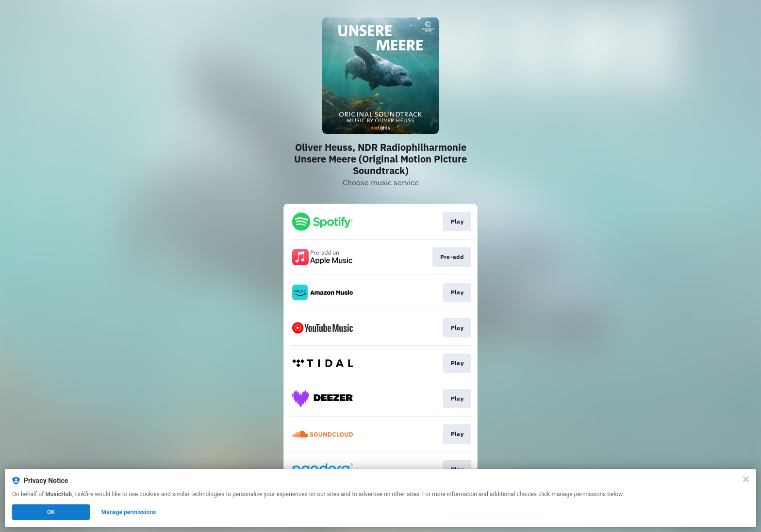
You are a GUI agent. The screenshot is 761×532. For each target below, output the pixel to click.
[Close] (746, 479)
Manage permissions (129, 512)
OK (51, 512)
